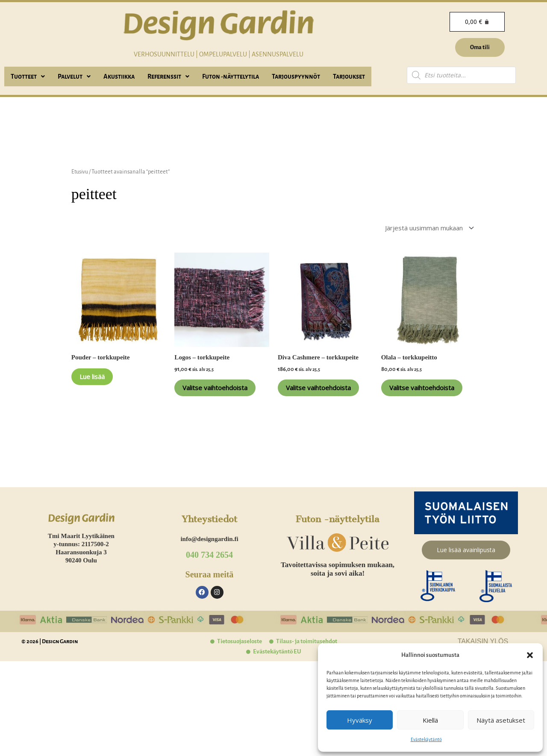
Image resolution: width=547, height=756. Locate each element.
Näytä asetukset (501, 720)
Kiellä (430, 720)
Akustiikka (119, 76)
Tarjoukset (349, 76)
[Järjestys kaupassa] (422, 229)
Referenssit (168, 76)
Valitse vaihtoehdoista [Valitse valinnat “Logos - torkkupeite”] (213, 397)
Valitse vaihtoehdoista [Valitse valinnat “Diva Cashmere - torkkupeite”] (317, 397)
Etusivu (81, 172)
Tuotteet (28, 76)
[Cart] (476, 22)
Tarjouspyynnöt (296, 76)
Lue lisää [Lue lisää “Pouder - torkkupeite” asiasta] (100, 381)
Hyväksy (360, 720)
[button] (530, 655)
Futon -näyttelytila (231, 76)
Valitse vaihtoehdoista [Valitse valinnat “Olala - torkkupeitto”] (420, 397)
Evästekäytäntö (426, 739)
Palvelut (74, 76)
